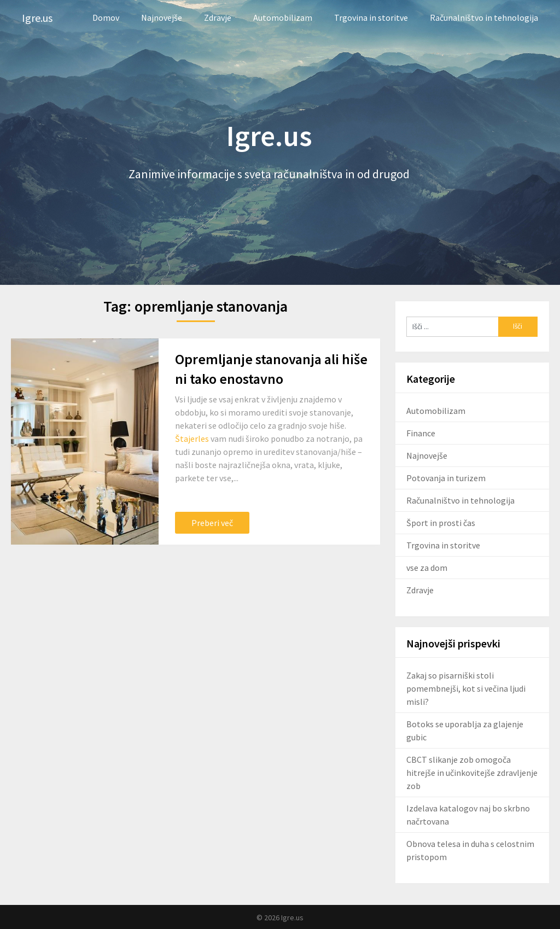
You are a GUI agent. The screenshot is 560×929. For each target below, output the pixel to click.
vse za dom (427, 568)
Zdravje (218, 17)
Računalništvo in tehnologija (484, 17)
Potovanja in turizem (446, 478)
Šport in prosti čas (441, 523)
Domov (106, 17)
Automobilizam (283, 17)
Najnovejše (162, 17)
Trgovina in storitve (371, 17)
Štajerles (192, 439)
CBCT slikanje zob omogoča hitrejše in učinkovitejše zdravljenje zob (472, 773)
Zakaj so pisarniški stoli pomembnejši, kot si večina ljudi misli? (466, 688)
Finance (421, 433)
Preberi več (212, 523)
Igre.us (37, 18)
